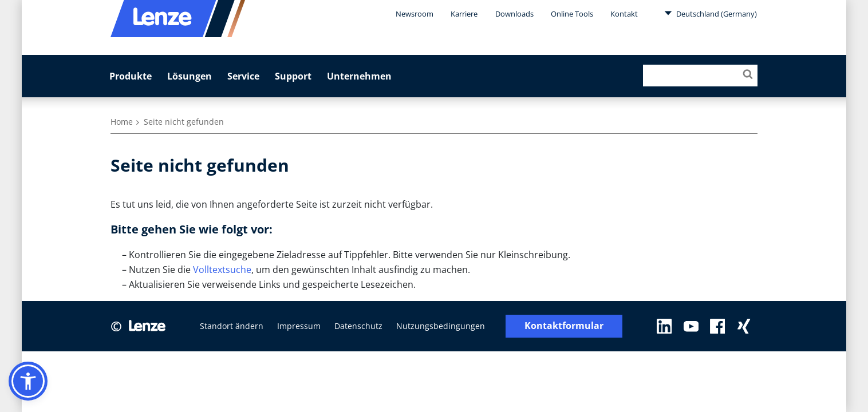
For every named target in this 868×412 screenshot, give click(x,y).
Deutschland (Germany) (711, 13)
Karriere (464, 14)
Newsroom (415, 14)
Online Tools (572, 14)
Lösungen (190, 76)
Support (293, 76)
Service (243, 76)
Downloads (514, 14)
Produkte (131, 76)
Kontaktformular (564, 326)
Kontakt (624, 14)
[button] (28, 381)
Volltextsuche (222, 270)
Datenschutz (358, 326)
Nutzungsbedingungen (441, 326)
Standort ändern (232, 326)
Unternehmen (359, 76)
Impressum (299, 326)
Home (122, 122)
